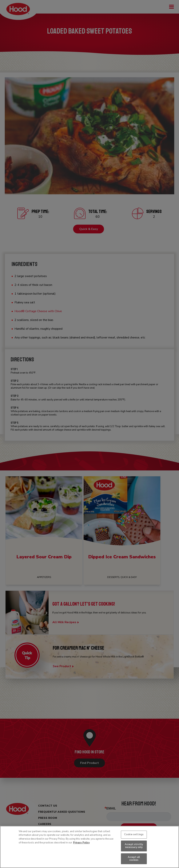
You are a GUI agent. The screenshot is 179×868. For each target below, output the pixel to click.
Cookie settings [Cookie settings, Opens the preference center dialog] (134, 834)
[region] (89, 847)
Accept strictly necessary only (134, 846)
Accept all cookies (134, 859)
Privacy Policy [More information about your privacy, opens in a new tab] (81, 843)
